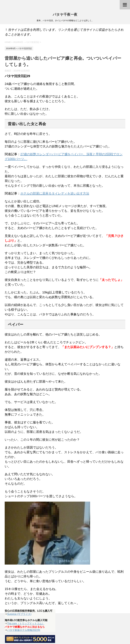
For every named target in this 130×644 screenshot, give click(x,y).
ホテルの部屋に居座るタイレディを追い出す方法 (55, 193)
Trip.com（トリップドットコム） (26, 624)
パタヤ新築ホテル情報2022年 (24, 630)
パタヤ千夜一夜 (65, 15)
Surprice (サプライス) (19, 614)
